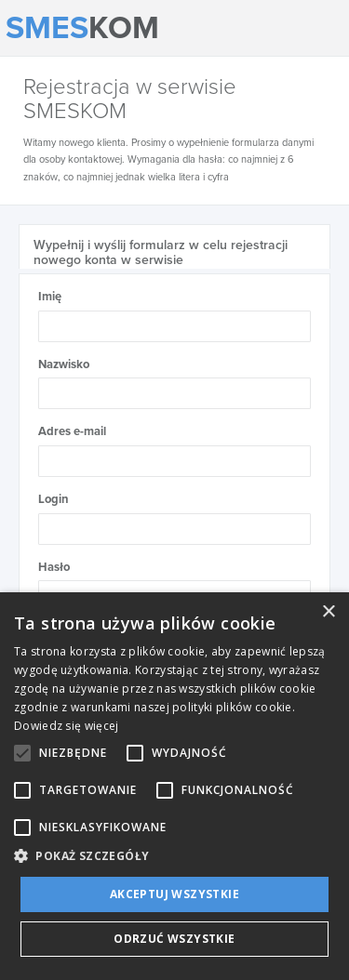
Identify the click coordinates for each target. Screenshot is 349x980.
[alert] (174, 786)
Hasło (54, 567)
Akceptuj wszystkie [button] (174, 894)
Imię (50, 297)
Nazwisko (64, 364)
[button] (174, 855)
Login (54, 499)
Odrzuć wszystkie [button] (174, 939)
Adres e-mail (72, 431)
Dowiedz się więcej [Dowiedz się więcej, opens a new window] (66, 726)
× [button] (328, 612)
